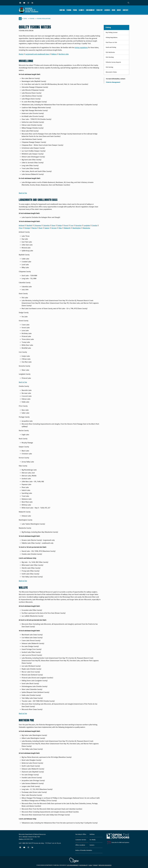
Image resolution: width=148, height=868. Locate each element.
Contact (126, 10)
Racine (34, 228)
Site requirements (73, 865)
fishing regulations (81, 48)
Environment (90, 10)
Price (21, 228)
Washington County (26, 520)
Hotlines (92, 834)
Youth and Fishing (111, 47)
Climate (81, 10)
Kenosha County (24, 366)
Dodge (60, 225)
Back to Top (23, 193)
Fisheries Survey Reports (113, 62)
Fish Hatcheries (110, 52)
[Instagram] (28, 3)
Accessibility (84, 865)
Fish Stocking (110, 57)
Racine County (24, 431)
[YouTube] (24, 3)
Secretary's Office (81, 834)
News (113, 10)
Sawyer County (24, 447)
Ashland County (24, 232)
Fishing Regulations (44, 19)
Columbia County (25, 283)
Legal (90, 865)
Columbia (46, 225)
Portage (27, 228)
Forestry (99, 10)
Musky (21, 54)
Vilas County (23, 466)
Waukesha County (25, 528)
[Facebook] (20, 3)
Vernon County (24, 458)
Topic (25, 19)
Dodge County (24, 313)
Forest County (24, 321)
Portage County (24, 417)
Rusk (41, 228)
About (119, 10)
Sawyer (47, 228)
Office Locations (80, 845)
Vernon (54, 228)
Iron (72, 225)
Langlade (87, 225)
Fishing (69, 10)
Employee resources (105, 865)
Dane (53, 225)
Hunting (62, 10)
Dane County (23, 294)
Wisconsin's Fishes (111, 72)
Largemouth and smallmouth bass (37, 54)
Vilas (60, 228)
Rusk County (23, 439)
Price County (23, 406)
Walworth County (25, 512)
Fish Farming (109, 67)
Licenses (107, 10)
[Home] (20, 19)
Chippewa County (25, 272)
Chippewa (38, 225)
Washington (77, 228)
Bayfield (29, 225)
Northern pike (64, 54)
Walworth (67, 228)
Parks (75, 10)
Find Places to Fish (111, 42)
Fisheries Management (113, 82)
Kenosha (78, 225)
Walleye (54, 54)
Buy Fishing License (112, 33)
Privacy (95, 865)
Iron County (23, 352)
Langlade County (25, 374)
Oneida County (24, 386)
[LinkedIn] (33, 3)
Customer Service (81, 840)
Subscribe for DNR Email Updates (120, 842)
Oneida (95, 225)
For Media (92, 840)
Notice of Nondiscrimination (84, 850)
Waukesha (86, 228)
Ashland (22, 225)
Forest (66, 225)
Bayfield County (24, 255)
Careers (92, 845)
